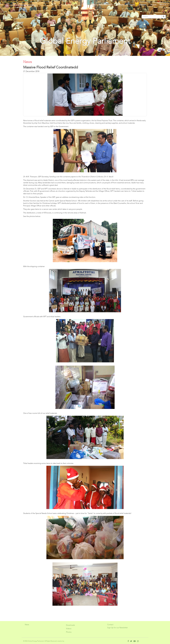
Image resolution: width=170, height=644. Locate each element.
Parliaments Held (106, 5)
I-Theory (132, 5)
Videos (69, 629)
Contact (110, 625)
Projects (153, 5)
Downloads (70, 625)
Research (143, 5)
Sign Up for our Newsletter (117, 628)
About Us (164, 5)
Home (93, 5)
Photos (69, 632)
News (27, 625)
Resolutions (120, 5)
